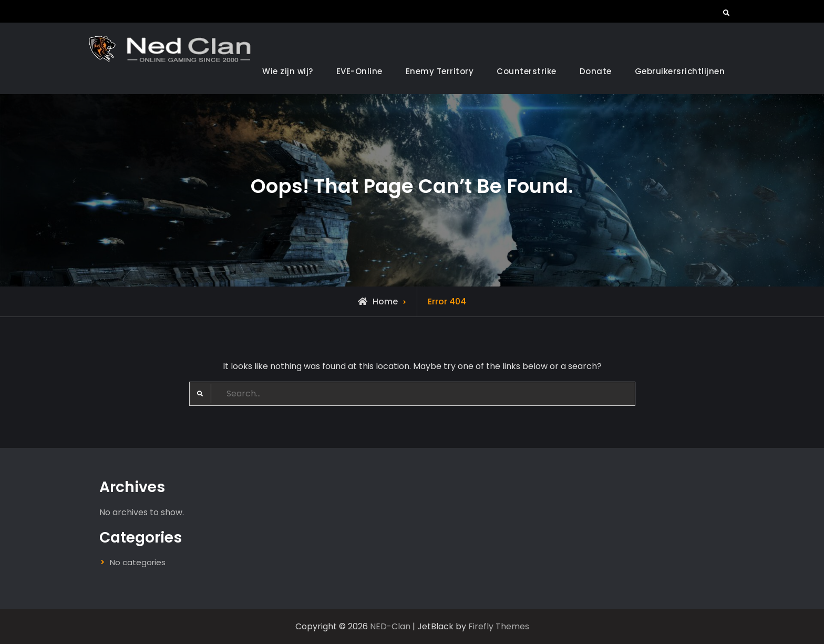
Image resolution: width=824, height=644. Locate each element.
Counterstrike (527, 71)
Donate (596, 71)
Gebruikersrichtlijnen (680, 71)
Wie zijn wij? (288, 71)
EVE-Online (359, 71)
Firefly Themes (499, 626)
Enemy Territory (440, 71)
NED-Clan (390, 626)
